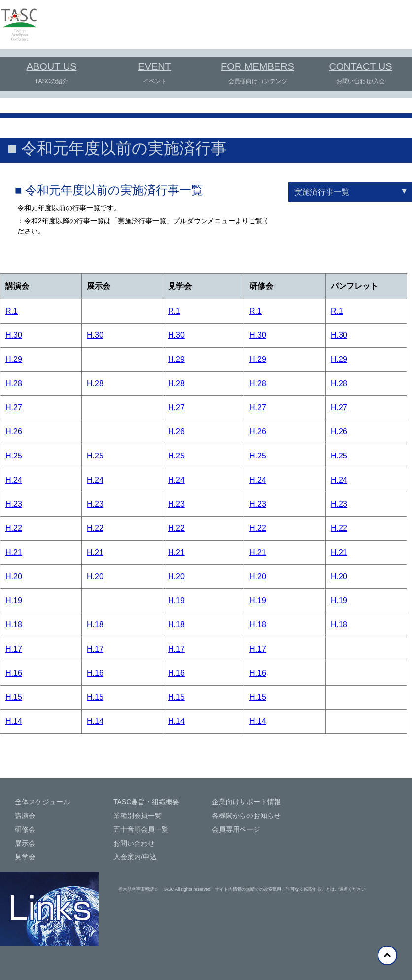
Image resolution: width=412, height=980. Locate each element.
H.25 (14, 456)
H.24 (14, 480)
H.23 (14, 504)
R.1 (12, 311)
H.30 (14, 335)
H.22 (14, 528)
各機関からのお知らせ (246, 816)
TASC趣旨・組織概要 (146, 802)
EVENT (154, 66)
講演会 (25, 816)
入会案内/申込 (135, 857)
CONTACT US (360, 66)
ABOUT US (52, 66)
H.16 (14, 673)
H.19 (14, 601)
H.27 (14, 408)
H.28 (14, 383)
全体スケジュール (42, 802)
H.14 (14, 721)
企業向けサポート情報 (246, 802)
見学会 (25, 857)
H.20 (14, 576)
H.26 (14, 432)
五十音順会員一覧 (141, 829)
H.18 (14, 625)
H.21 (14, 552)
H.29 (14, 359)
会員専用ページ (236, 829)
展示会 (25, 843)
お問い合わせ (134, 843)
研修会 (25, 829)
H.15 (14, 697)
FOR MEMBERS (257, 66)
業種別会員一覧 (137, 816)
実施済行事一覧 (322, 192)
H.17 (14, 649)
